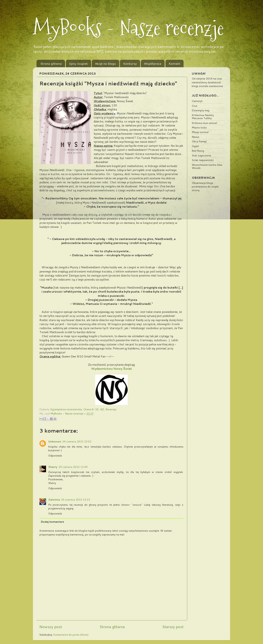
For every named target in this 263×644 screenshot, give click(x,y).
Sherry (53, 467)
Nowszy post (51, 627)
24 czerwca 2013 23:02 (77, 441)
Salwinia (54, 500)
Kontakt (174, 63)
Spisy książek (78, 63)
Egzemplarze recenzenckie (66, 409)
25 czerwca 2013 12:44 (73, 467)
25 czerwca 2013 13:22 (76, 500)
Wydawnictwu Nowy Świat (112, 369)
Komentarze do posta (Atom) (71, 635)
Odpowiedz (55, 455)
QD (102, 409)
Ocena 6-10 (91, 409)
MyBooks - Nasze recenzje (128, 28)
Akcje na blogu (105, 63)
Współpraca (153, 63)
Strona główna (51, 63)
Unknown (55, 441)
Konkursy (130, 63)
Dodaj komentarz (52, 522)
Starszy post (173, 627)
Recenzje (111, 409)
